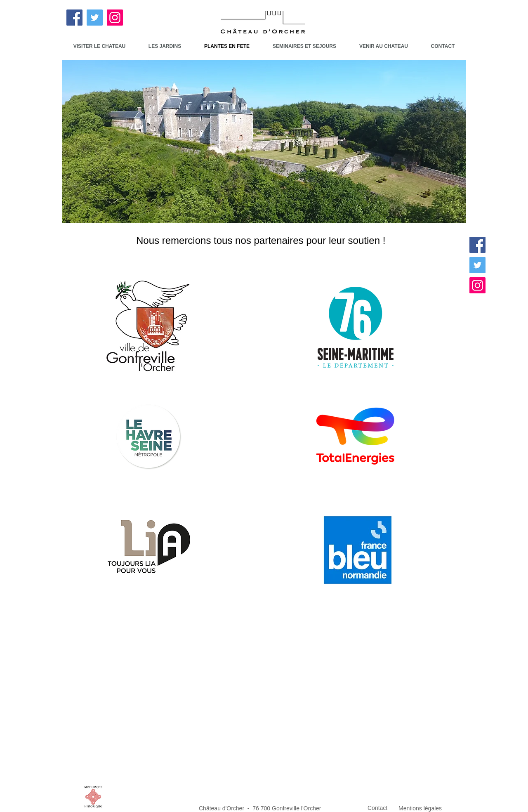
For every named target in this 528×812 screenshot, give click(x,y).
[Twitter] (95, 18)
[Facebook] (74, 18)
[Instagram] (115, 18)
